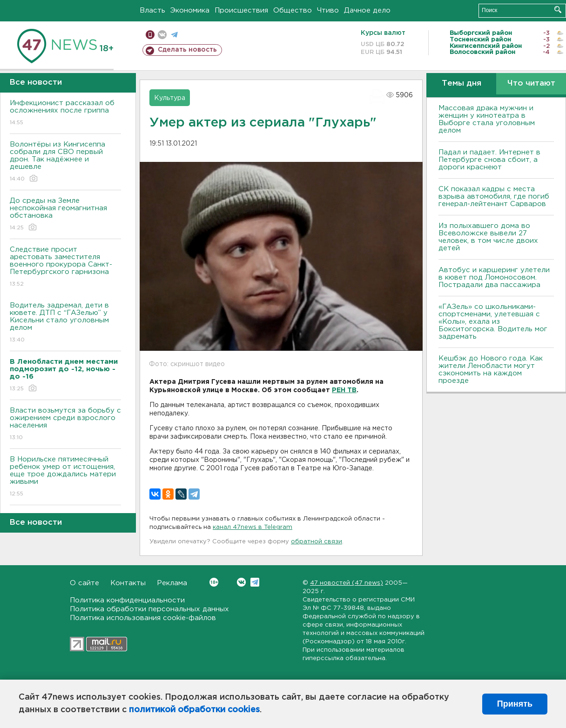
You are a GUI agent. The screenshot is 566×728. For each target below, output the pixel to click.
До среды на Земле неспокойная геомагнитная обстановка (65, 215)
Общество (293, 10)
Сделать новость (187, 50)
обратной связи (317, 542)
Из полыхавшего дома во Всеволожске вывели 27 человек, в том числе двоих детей (488, 237)
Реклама (172, 583)
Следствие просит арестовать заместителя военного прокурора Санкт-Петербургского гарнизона (65, 267)
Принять (515, 704)
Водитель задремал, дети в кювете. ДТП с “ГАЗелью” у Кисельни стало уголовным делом (65, 323)
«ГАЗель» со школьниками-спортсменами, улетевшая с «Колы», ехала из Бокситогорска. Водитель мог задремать (493, 322)
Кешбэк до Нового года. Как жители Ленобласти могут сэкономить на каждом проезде (491, 370)
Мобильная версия (150, 35)
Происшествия (241, 10)
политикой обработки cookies (194, 710)
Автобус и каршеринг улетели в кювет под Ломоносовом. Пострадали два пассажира (494, 277)
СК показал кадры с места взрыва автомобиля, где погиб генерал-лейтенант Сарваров (494, 197)
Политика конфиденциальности (127, 600)
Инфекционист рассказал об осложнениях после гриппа (65, 113)
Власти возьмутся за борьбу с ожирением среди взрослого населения (65, 424)
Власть (152, 10)
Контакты (128, 583)
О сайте (84, 583)
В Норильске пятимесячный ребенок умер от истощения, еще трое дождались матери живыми (65, 477)
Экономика (190, 10)
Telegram (255, 582)
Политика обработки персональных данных (149, 609)
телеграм (174, 35)
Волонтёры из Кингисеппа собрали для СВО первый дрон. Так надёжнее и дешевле (65, 162)
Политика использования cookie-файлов (143, 618)
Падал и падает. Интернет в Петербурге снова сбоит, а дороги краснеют (489, 160)
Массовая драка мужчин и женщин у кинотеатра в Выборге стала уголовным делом (487, 119)
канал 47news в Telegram (253, 527)
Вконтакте (214, 582)
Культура (170, 98)
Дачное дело (367, 10)
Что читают (531, 83)
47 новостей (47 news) (347, 583)
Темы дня (462, 83)
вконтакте (162, 35)
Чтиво (328, 10)
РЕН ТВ (344, 390)
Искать (558, 10)
